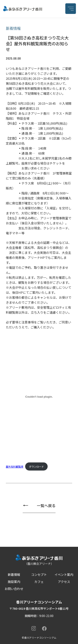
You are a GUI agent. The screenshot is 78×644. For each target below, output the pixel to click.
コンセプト (39, 575)
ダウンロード (36, 466)
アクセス (64, 582)
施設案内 (14, 582)
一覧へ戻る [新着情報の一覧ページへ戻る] (46, 505)
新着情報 (14, 575)
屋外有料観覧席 (15, 466)
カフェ (39, 582)
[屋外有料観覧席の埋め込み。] (39, 397)
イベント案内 (64, 575)
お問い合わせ (14, 589)
